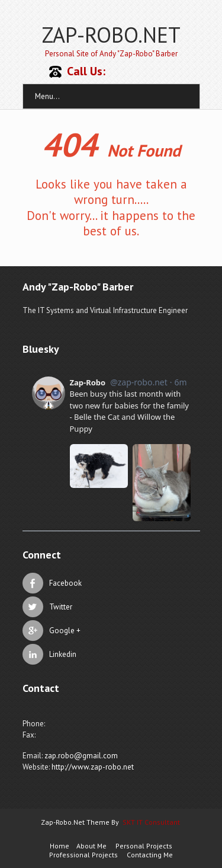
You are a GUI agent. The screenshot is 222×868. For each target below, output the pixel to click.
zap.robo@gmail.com (81, 756)
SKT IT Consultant (151, 822)
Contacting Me (150, 855)
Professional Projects (83, 855)
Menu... (47, 96)
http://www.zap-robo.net (93, 767)
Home (59, 846)
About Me (91, 846)
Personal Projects (144, 846)
